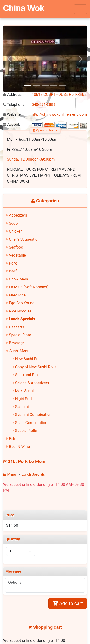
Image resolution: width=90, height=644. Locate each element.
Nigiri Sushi (25, 399)
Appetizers (18, 215)
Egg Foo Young (22, 303)
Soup (13, 223)
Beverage (17, 343)
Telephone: (14, 105)
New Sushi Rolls (29, 359)
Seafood (16, 247)
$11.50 (12, 525)
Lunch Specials (22, 319)
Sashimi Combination (33, 415)
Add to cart (68, 603)
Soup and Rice (27, 375)
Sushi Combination (31, 423)
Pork (13, 263)
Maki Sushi (24, 391)
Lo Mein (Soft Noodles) (29, 287)
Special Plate (20, 335)
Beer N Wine (19, 447)
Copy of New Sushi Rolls (36, 367)
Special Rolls (26, 431)
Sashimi (22, 407)
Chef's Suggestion (24, 239)
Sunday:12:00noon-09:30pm (31, 159)
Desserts (16, 327)
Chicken (16, 231)
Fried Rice (17, 295)
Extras (14, 439)
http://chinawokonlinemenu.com (59, 114)
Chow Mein (18, 279)
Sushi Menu (19, 351)
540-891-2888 (44, 105)
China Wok (24, 8)
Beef (13, 271)
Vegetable (17, 255)
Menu (10, 475)
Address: (13, 95)
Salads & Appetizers (32, 383)
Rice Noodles (20, 311)
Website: (12, 114)
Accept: (12, 124)
